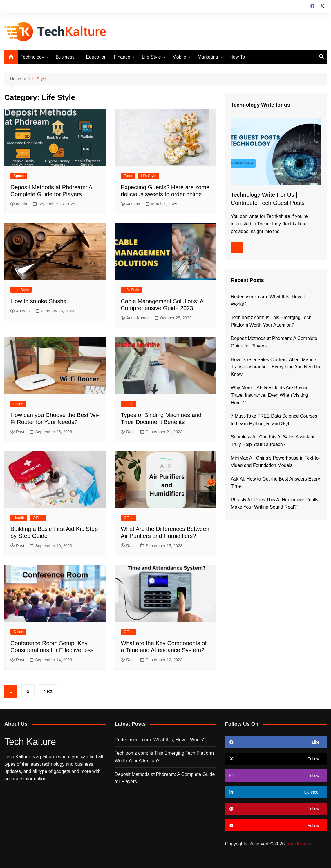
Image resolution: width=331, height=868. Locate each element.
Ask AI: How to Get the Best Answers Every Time (276, 483)
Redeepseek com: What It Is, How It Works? (268, 300)
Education (96, 57)
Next (48, 691)
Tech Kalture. (299, 844)
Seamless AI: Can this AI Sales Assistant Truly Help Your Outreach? (273, 441)
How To (237, 57)
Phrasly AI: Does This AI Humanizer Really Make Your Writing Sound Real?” (275, 504)
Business (65, 57)
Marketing (208, 57)
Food (128, 176)
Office (18, 404)
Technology (32, 57)
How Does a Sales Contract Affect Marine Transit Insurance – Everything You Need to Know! (276, 367)
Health (19, 518)
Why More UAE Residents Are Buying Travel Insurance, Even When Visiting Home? (270, 395)
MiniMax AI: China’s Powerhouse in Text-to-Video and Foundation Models (276, 462)
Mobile (179, 57)
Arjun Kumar (135, 318)
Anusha (130, 204)
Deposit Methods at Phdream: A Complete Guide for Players (274, 342)
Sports (19, 176)
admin (19, 204)
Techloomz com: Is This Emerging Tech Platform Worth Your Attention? (271, 321)
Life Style (151, 57)
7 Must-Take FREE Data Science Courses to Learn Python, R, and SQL (274, 420)
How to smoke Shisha (38, 301)
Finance (122, 57)
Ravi (17, 432)
